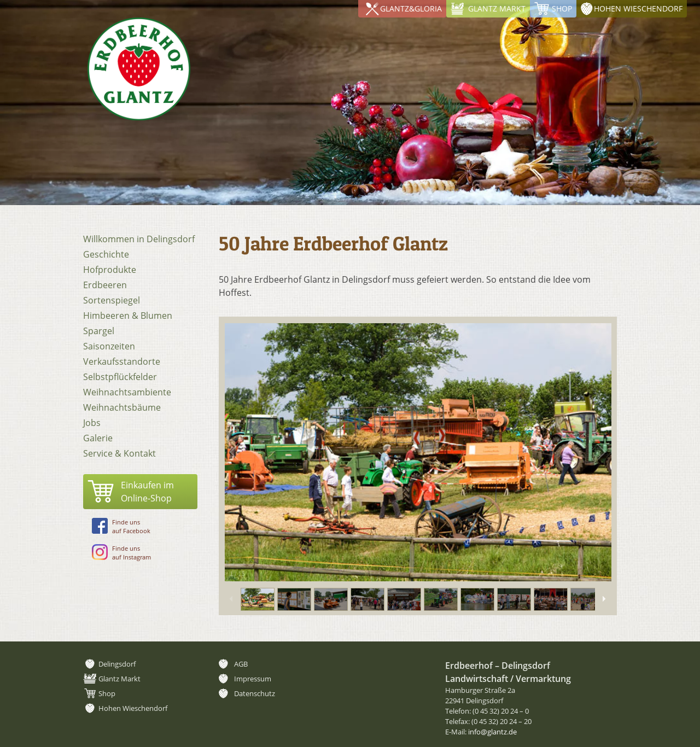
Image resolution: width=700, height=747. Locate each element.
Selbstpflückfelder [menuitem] (120, 377)
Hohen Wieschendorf (638, 8)
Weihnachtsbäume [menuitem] (122, 407)
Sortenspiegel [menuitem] (112, 300)
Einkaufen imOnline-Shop (147, 492)
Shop (562, 8)
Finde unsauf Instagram (121, 553)
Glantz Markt (497, 8)
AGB (241, 664)
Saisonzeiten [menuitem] (109, 346)
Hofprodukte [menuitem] (110, 270)
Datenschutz (255, 693)
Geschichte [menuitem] (106, 254)
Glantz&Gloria (411, 8)
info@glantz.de (492, 732)
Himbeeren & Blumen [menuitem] (128, 316)
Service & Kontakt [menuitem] (119, 453)
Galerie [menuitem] (98, 438)
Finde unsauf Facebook (121, 526)
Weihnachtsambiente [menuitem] (127, 392)
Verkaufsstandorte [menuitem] (122, 361)
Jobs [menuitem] (92, 423)
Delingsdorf (117, 664)
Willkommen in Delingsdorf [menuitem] (139, 239)
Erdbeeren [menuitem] (105, 285)
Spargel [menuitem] (99, 331)
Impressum (253, 679)
